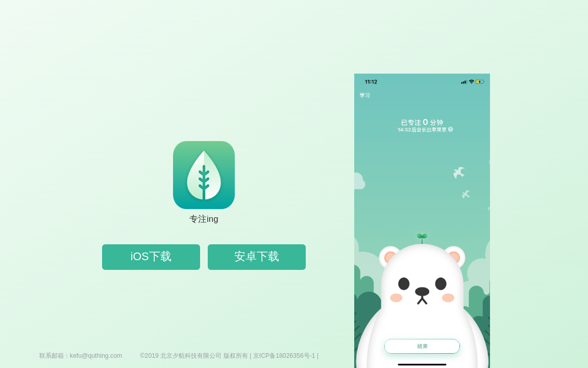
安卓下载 (257, 257)
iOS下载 (151, 257)
